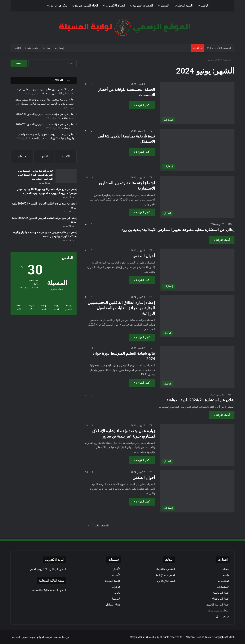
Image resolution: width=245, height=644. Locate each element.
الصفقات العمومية (143, 6)
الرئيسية (229, 60)
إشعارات (60, 48)
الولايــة (204, 6)
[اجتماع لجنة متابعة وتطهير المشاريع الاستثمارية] (197, 197)
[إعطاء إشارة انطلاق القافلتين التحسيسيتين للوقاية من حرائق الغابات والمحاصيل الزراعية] (197, 316)
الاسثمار (165, 6)
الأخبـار (117, 569)
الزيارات (116, 587)
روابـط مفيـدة (32, 48)
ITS (151, 84)
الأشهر (44, 156)
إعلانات (226, 569)
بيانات (226, 575)
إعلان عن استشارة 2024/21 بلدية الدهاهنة (200, 400)
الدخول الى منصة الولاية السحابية (49, 590)
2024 (218, 60)
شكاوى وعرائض (58, 6)
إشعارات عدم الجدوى (218, 605)
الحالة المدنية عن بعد (86, 6)
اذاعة (18, 48)
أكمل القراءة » (142, 105)
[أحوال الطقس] (197, 270)
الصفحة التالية (98, 526)
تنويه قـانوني (28, 637)
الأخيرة (66, 156)
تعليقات (22, 156)
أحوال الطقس (144, 256)
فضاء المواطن (113, 605)
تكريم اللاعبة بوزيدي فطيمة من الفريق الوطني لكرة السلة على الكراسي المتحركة (35, 175)
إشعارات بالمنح (221, 593)
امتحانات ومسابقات (219, 610)
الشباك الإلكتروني (115, 6)
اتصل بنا (47, 48)
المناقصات (224, 581)
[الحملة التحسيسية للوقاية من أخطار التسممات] (197, 103)
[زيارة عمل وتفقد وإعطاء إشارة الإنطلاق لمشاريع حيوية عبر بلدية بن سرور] (197, 445)
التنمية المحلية (185, 6)
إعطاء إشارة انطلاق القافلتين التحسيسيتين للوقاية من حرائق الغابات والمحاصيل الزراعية (121, 308)
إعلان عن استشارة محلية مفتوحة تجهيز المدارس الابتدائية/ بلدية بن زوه (178, 230)
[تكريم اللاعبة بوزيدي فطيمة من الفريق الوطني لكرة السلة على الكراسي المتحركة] (66, 176)
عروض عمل (223, 616)
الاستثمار (116, 599)
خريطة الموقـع (45, 637)
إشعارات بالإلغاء (221, 599)
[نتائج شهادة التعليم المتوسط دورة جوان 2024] (197, 367)
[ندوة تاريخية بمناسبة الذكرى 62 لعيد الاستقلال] (197, 150)
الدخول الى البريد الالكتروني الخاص (48, 569)
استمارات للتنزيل (165, 569)
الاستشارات (223, 587)
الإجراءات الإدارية (165, 575)
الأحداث (116, 575)
